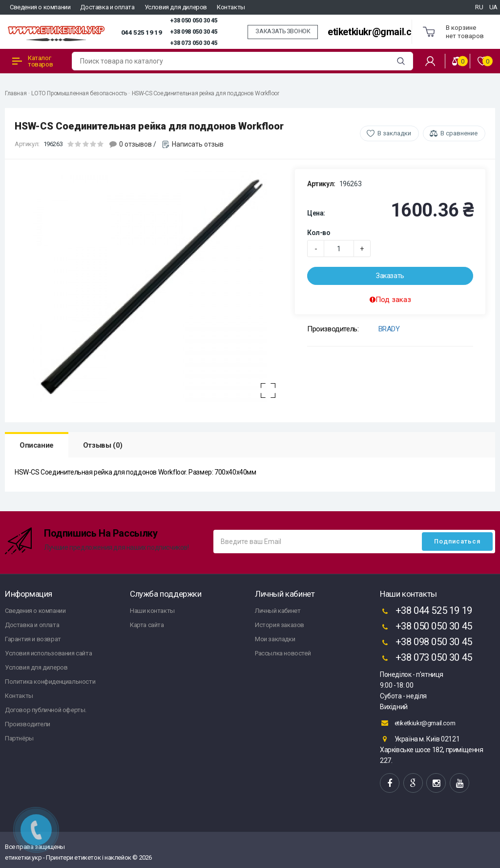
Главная (16, 93)
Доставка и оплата (107, 7)
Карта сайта (147, 625)
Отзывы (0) (103, 445)
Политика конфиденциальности (50, 682)
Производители (28, 724)
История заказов (280, 625)
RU (479, 7)
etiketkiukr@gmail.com (376, 32)
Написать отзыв (198, 144)
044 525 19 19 (142, 32)
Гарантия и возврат (33, 639)
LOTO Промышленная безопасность (79, 93)
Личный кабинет (278, 611)
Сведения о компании (40, 7)
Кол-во (319, 233)
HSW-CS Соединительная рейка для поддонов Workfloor (206, 93)
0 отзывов (135, 144)
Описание (37, 445)
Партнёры (19, 738)
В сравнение (459, 133)
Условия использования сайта (48, 653)
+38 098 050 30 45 (194, 32)
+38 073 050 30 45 (194, 43)
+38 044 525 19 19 (426, 611)
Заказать (390, 276)
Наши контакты (152, 611)
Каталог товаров (32, 61)
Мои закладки (275, 639)
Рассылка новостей (283, 653)
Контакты (231, 7)
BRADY (389, 329)
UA (493, 7)
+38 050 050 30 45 (194, 21)
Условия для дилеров (176, 7)
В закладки (394, 133)
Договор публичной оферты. (46, 710)
